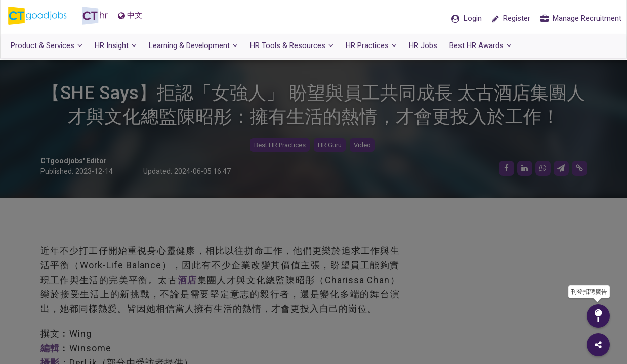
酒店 (187, 280)
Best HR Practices (280, 145)
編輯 (50, 348)
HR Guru (330, 145)
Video (362, 145)
